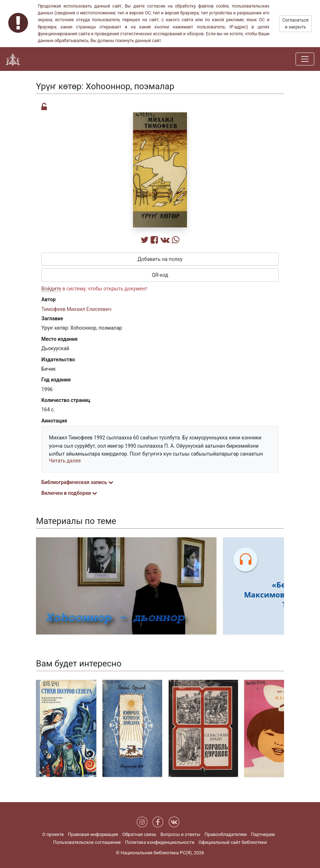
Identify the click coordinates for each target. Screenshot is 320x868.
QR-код (160, 275)
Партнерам (263, 834)
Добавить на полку (160, 259)
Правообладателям (226, 834)
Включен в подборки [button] (69, 493)
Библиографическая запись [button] (77, 482)
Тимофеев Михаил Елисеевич (76, 309)
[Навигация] (305, 59)
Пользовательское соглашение (87, 842)
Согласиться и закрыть (295, 23)
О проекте (53, 834)
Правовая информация (93, 834)
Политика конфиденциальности (160, 842)
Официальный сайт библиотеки (233, 842)
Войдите (51, 289)
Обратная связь (139, 834)
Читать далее (65, 461)
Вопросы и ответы (180, 834)
